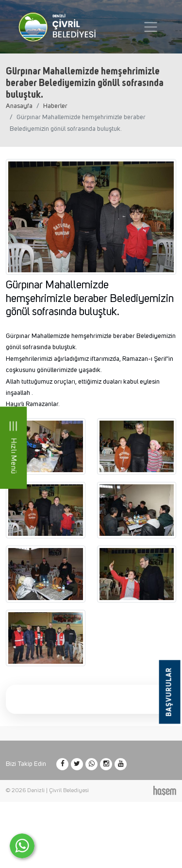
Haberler (55, 106)
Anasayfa (19, 106)
